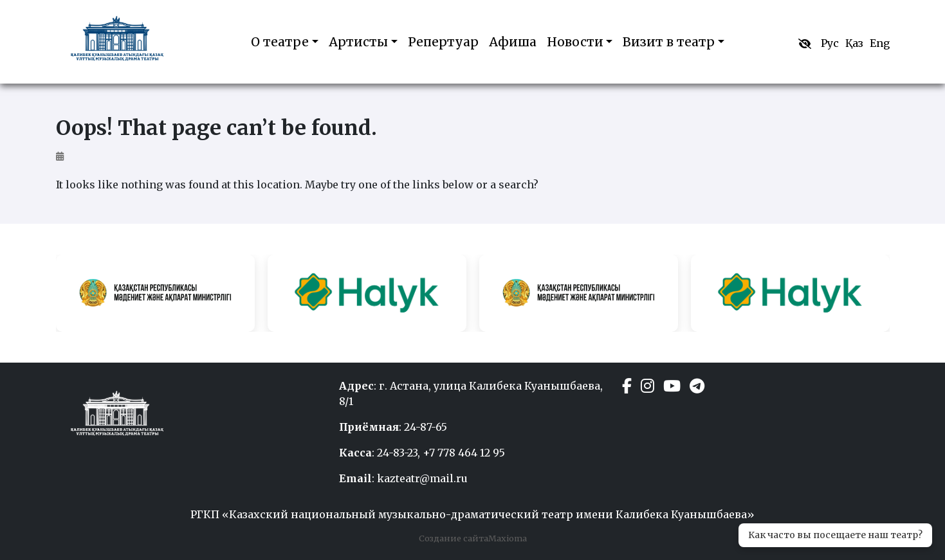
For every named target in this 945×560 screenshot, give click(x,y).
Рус (830, 43)
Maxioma (508, 538)
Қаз (854, 43)
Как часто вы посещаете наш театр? (835, 535)
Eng (880, 43)
